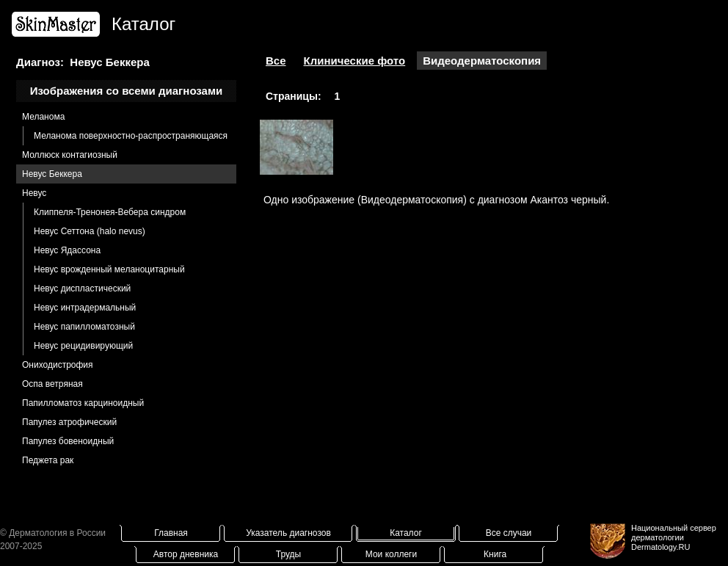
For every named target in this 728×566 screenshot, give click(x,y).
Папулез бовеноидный (68, 441)
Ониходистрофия (58, 365)
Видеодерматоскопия (482, 61)
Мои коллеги (391, 554)
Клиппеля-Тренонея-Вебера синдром (110, 212)
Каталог (406, 533)
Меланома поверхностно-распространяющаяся (131, 136)
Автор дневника (186, 554)
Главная (171, 533)
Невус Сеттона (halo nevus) (90, 231)
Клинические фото (355, 61)
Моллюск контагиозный (70, 155)
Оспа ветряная (52, 384)
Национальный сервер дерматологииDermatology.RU (674, 537)
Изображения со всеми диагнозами (127, 91)
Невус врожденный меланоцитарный (109, 269)
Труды (288, 554)
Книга (495, 554)
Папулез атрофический (69, 422)
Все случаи (509, 533)
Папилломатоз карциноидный (83, 403)
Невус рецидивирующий (83, 346)
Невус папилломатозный (84, 327)
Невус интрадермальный (85, 308)
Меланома (43, 117)
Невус (34, 193)
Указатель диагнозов (288, 533)
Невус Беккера (52, 174)
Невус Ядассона (67, 250)
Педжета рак (48, 460)
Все (276, 61)
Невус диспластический (82, 289)
